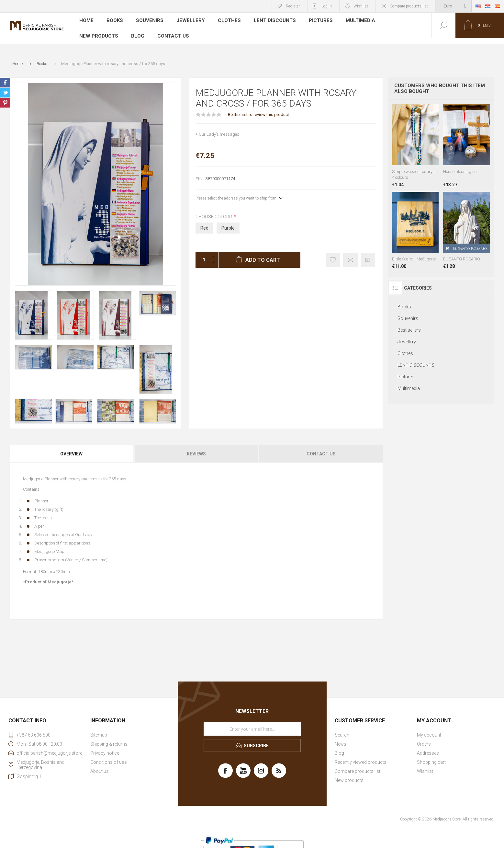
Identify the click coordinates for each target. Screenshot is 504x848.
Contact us (121, 30)
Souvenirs (150, 21)
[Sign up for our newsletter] (252, 724)
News (341, 739)
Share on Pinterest (5, 97)
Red (204, 223)
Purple (228, 223)
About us (100, 766)
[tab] (72, 448)
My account (429, 729)
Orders (424, 739)
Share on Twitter (5, 87)
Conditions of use (108, 757)
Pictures (316, 21)
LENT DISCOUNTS (270, 21)
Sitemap (99, 729)
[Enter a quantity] (202, 254)
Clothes (226, 21)
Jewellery (189, 21)
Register (293, 6)
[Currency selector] (454, 6)
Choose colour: (215, 211)
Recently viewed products (361, 757)
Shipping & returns (109, 739)
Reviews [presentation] (196, 448)
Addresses (428, 748)
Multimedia (355, 21)
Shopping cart (431, 757)
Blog (86, 30)
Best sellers (409, 325)
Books (115, 21)
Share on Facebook (5, 77)
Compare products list (409, 6)
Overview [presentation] (71, 448)
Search (342, 729)
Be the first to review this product (258, 109)
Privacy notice (105, 748)
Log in (327, 6)
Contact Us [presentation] (321, 448)
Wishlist (425, 766)
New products (402, 21)
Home (87, 21)
